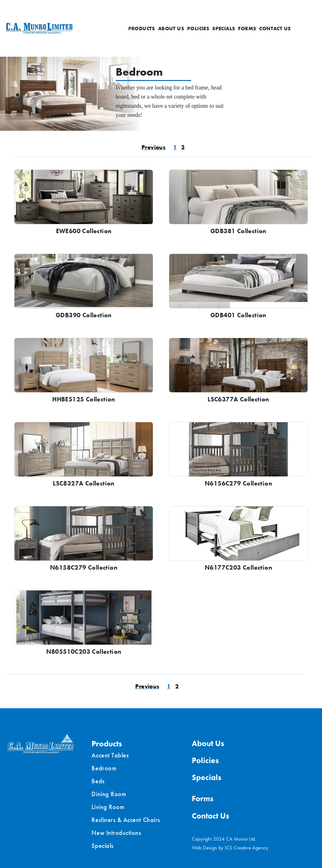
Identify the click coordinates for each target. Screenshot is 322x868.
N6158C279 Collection (84, 567)
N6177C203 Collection (238, 567)
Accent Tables (110, 755)
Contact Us (275, 29)
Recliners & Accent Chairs (126, 820)
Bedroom (104, 768)
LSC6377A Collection (238, 399)
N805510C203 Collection (84, 652)
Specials (224, 29)
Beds (98, 781)
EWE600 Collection (84, 231)
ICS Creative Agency (247, 848)
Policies (198, 29)
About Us (171, 29)
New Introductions (116, 833)
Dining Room (109, 794)
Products (142, 29)
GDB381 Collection (238, 231)
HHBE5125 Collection (84, 399)
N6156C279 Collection (238, 483)
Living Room (108, 807)
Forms (247, 29)
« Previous (153, 148)
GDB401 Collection (238, 315)
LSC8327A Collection (84, 483)
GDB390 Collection (84, 315)
